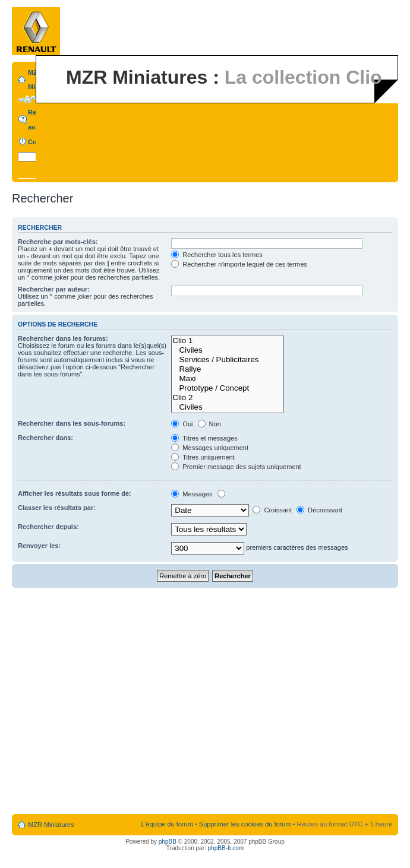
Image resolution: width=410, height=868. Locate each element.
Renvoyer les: (39, 546)
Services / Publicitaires (228, 360)
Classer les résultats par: (57, 508)
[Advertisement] (111, 701)
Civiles (228, 350)
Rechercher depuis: (48, 527)
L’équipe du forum (167, 824)
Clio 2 (228, 398)
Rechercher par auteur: (54, 289)
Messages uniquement (210, 448)
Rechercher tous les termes (217, 255)
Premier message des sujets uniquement (236, 467)
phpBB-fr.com (226, 848)
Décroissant (319, 510)
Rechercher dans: (45, 438)
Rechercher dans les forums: (63, 338)
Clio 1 (228, 341)
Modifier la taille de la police (27, 99)
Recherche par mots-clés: (58, 242)
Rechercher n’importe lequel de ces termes (239, 264)
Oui (182, 424)
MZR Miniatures (51, 825)
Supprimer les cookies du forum (245, 824)
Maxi (228, 379)
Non (209, 424)
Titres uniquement (203, 457)
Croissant (272, 510)
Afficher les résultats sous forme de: (75, 493)
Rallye (228, 369)
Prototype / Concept (228, 388)
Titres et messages (204, 438)
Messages (192, 494)
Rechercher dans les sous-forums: (72, 423)
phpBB (168, 842)
